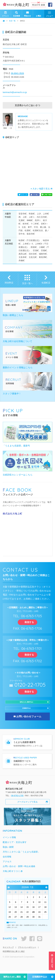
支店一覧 (12, 21)
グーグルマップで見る (27, 811)
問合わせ (27, 14)
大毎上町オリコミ (11, 880)
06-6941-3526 (17, 73)
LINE (40, 947)
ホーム (4, 21)
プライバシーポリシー (27, 956)
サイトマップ (8, 956)
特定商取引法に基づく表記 (14, 960)
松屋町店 (46, 283)
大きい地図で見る (41, 189)
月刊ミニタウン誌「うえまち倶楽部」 (21, 861)
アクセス (7, 870)
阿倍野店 (9, 283)
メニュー (50, 14)
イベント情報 (9, 846)
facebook (32, 947)
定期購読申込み (40, 977)
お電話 (39, 14)
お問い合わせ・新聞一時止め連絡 (19, 875)
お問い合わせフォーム (29, 725)
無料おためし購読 (12, 977)
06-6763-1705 (17, 804)
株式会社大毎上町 (12, 514)
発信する (27, 622)
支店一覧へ (27, 283)
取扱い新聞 (8, 856)
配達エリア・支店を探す (15, 851)
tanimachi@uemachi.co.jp (15, 92)
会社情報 (7, 866)
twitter (24, 948)
